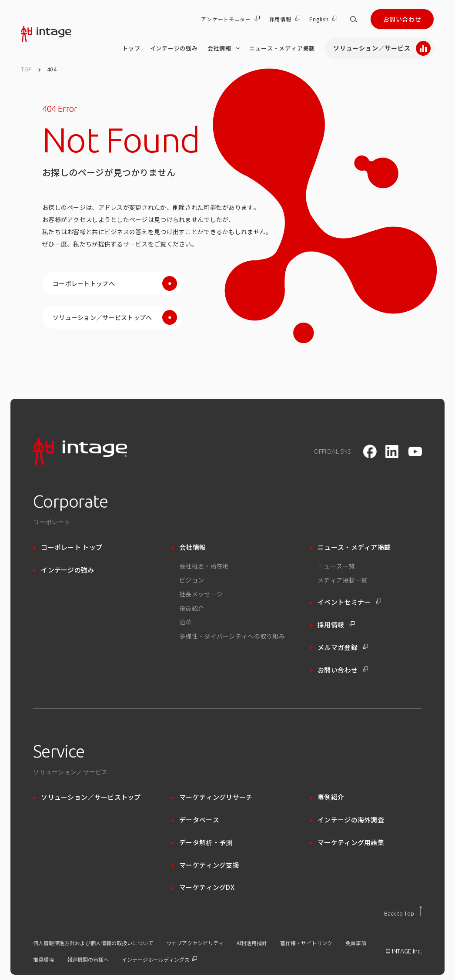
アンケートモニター (230, 19)
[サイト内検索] (354, 19)
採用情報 (285, 19)
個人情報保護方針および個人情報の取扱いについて (93, 943)
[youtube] (415, 452)
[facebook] (370, 451)
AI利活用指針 (252, 943)
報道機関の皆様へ (88, 960)
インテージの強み (174, 48)
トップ (131, 48)
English (323, 19)
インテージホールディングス (159, 960)
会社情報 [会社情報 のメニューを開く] (224, 48)
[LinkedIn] (392, 451)
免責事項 (356, 943)
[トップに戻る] (403, 911)
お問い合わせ (402, 19)
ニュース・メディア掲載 (282, 48)
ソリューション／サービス (382, 48)
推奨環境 (43, 960)
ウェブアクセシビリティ (195, 943)
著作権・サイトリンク (306, 943)
